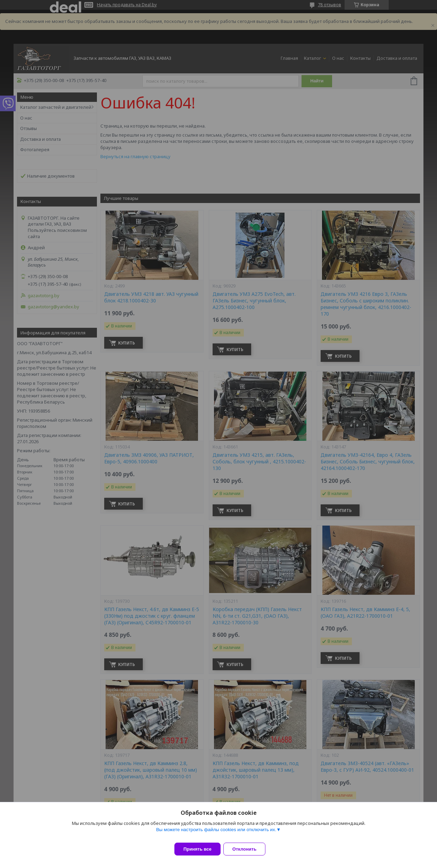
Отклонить (249, 849)
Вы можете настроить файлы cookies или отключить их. (216, 834)
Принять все (197, 849)
